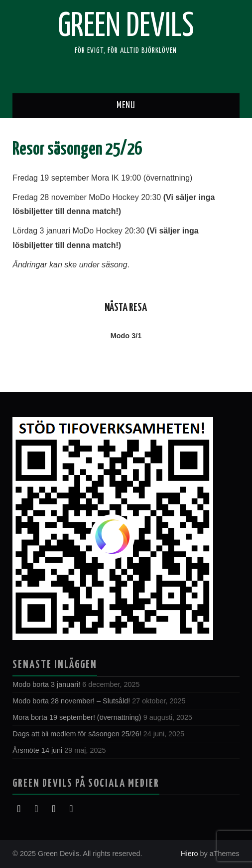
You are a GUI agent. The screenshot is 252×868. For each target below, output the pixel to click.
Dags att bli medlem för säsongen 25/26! (77, 734)
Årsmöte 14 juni (37, 750)
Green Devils (126, 27)
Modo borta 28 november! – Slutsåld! (71, 701)
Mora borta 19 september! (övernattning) (77, 717)
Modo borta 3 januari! (46, 684)
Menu (126, 106)
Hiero (189, 854)
